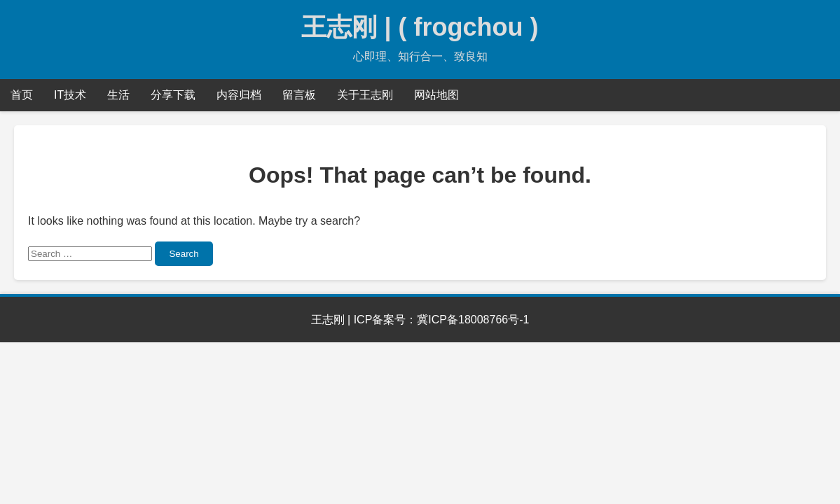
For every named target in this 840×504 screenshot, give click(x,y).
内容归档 (239, 95)
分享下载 (173, 95)
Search (184, 254)
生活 (118, 95)
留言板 (299, 95)
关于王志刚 (365, 95)
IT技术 (70, 95)
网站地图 (436, 95)
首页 (22, 95)
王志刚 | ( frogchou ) (420, 27)
